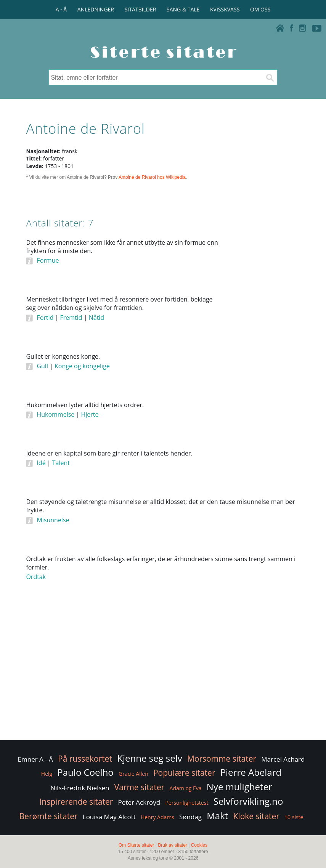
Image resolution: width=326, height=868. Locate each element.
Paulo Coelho (85, 772)
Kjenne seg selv (150, 758)
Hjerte (90, 414)
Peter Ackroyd (139, 802)
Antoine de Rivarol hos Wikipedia (152, 177)
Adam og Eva (186, 788)
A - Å (61, 9)
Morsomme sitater (222, 759)
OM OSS (260, 9)
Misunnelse (53, 520)
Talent (61, 463)
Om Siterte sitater (136, 845)
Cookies (199, 845)
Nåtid (96, 318)
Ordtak (36, 577)
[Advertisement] (266, 354)
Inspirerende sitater (76, 802)
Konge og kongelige (82, 366)
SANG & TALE (183, 9)
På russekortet (85, 759)
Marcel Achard (283, 759)
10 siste (294, 817)
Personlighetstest (187, 803)
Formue (48, 260)
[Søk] (270, 77)
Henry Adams (157, 817)
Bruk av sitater (173, 845)
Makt (217, 816)
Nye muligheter (239, 787)
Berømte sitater (49, 816)
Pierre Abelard (251, 772)
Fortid (45, 318)
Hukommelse (55, 414)
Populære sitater (184, 773)
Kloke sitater (256, 816)
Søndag (190, 817)
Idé (41, 463)
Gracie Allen (133, 774)
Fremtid (71, 318)
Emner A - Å (35, 759)
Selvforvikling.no (248, 801)
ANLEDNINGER (96, 9)
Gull (42, 366)
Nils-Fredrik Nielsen (80, 788)
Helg (47, 774)
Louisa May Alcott (109, 817)
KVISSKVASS (225, 9)
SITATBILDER (141, 9)
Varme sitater (140, 787)
